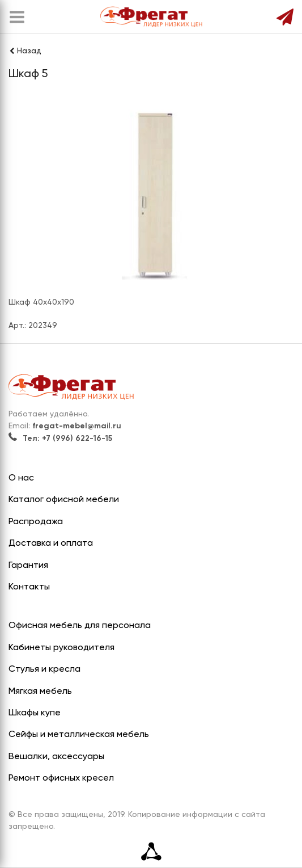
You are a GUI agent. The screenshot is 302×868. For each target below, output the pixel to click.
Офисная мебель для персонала (80, 626)
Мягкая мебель (40, 692)
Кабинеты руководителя (61, 648)
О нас (21, 478)
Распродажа (36, 522)
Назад (25, 51)
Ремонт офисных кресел (61, 778)
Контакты (29, 587)
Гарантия (28, 566)
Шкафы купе (35, 713)
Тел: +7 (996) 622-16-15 (60, 439)
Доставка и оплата (51, 543)
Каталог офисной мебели (64, 500)
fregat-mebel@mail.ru (77, 426)
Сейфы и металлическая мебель (79, 735)
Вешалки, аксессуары (56, 757)
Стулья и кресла (44, 669)
